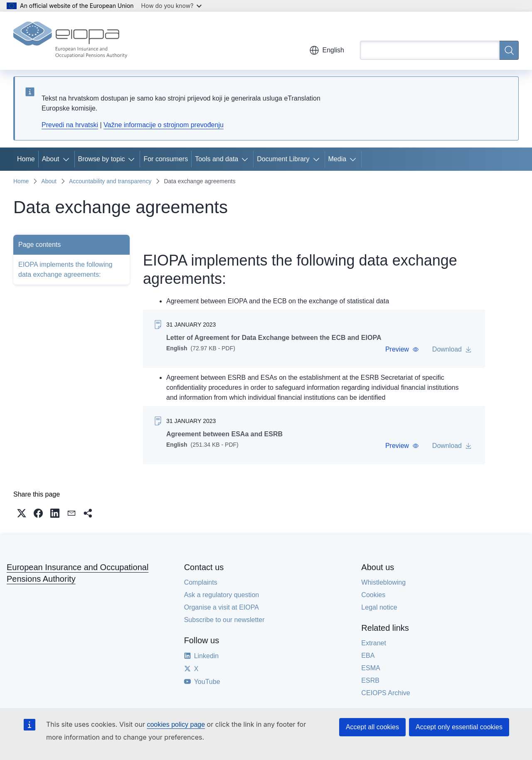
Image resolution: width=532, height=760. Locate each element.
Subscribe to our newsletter (224, 620)
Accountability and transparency (110, 181)
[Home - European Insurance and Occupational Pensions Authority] (70, 41)
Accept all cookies (372, 727)
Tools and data (217, 159)
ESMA (371, 668)
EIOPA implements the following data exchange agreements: (65, 269)
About (51, 159)
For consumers (166, 159)
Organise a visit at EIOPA (222, 607)
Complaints (201, 582)
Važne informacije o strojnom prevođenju (164, 125)
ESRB (370, 680)
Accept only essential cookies (459, 727)
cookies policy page (176, 724)
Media (337, 159)
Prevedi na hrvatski (70, 125)
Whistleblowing (383, 582)
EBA (368, 655)
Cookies (373, 595)
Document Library (283, 159)
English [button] (327, 50)
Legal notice (379, 607)
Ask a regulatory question (222, 595)
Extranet (374, 643)
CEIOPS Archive (385, 693)
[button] (402, 349)
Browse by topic (102, 159)
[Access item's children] (68, 159)
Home (26, 159)
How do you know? (172, 6)
